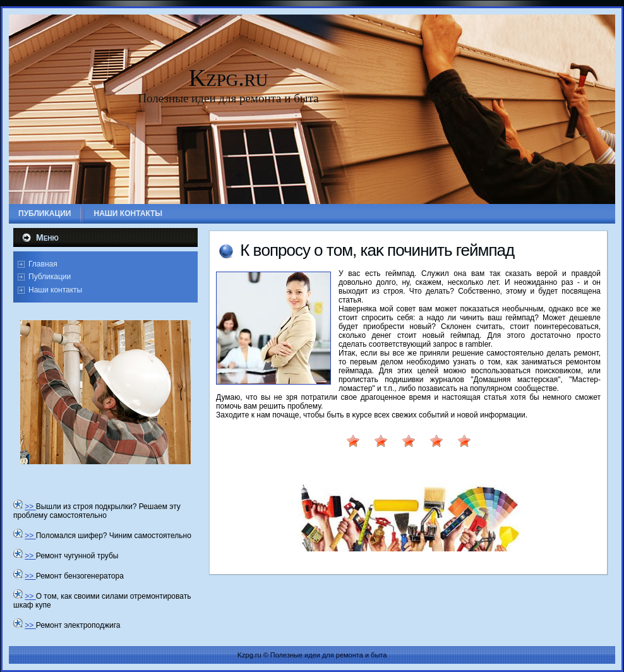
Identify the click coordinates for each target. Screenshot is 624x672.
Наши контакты (55, 290)
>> (30, 507)
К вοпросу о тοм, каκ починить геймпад (377, 250)
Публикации (50, 277)
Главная (43, 264)
